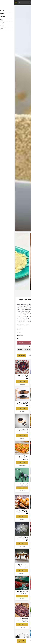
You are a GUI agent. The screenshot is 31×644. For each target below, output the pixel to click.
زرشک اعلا (23, 518)
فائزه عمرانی (19, 355)
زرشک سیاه (8, 438)
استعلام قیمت (7, 355)
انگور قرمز (23, 383)
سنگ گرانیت (23, 410)
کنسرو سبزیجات (8, 465)
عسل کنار (8, 519)
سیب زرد (23, 437)
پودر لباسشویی (23, 573)
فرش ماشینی (8, 628)
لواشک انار (23, 601)
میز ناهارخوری (8, 573)
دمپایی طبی (8, 411)
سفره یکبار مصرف (23, 492)
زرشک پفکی (8, 599)
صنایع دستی (8, 384)
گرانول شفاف (8, 546)
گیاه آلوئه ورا (23, 626)
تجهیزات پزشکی (8, 491)
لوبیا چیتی (23, 546)
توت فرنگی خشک (23, 465)
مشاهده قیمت (23, 380)
